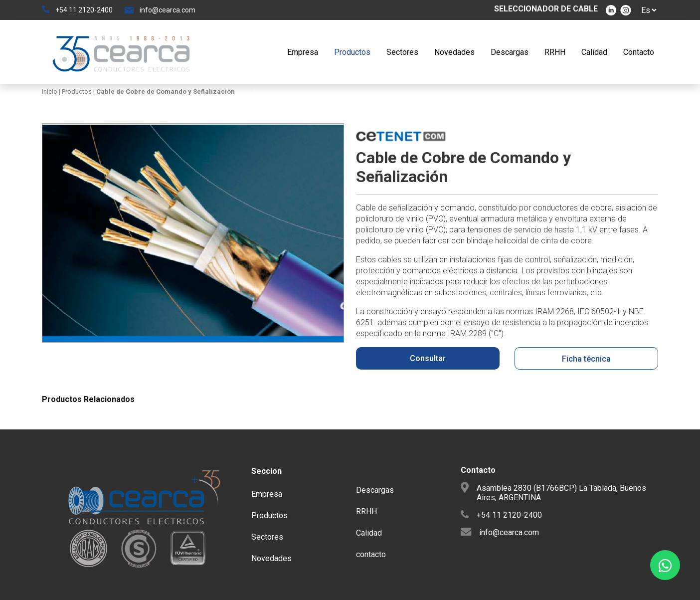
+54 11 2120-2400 (84, 10)
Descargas (510, 52)
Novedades (454, 52)
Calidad (594, 52)
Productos (352, 52)
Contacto (639, 52)
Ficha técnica (586, 359)
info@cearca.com (168, 10)
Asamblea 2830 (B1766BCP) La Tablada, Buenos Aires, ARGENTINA (561, 493)
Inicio (50, 92)
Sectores (402, 52)
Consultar (428, 358)
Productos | (78, 92)
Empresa (303, 52)
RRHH (555, 52)
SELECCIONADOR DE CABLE (546, 9)
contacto (371, 554)
